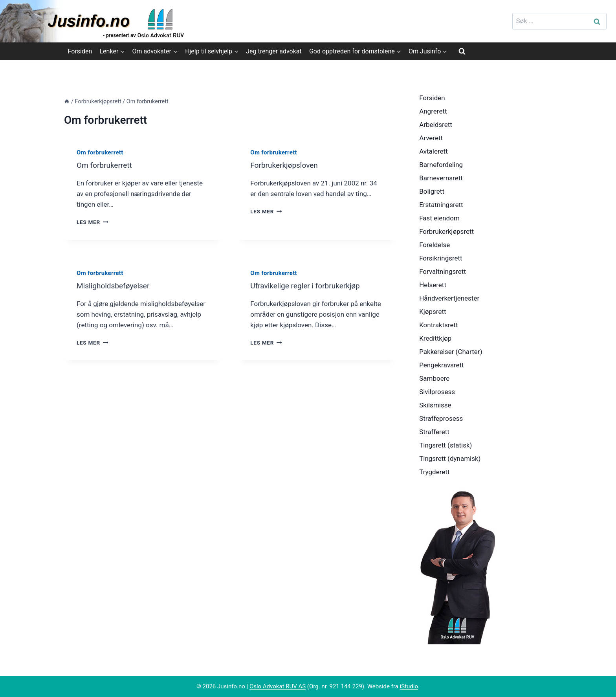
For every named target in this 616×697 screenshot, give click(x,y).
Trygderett (434, 472)
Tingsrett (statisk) (445, 445)
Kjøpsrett (433, 312)
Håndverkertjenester (449, 298)
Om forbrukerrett (100, 152)
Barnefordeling (441, 165)
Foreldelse (434, 245)
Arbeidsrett (436, 125)
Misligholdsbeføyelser (113, 286)
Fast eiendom (439, 218)
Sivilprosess (437, 392)
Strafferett (434, 432)
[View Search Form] (462, 51)
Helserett (433, 285)
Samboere (434, 378)
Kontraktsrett (438, 325)
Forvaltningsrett (443, 271)
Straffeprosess (441, 418)
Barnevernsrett (441, 178)
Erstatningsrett (441, 205)
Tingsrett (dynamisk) (450, 459)
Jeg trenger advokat (274, 51)
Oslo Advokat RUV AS (278, 686)
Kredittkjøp (435, 338)
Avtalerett (434, 151)
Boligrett (432, 191)
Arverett (431, 138)
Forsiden (80, 51)
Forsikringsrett (441, 258)
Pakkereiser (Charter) (451, 352)
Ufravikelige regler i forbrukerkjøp (305, 286)
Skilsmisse (435, 405)
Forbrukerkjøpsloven (284, 165)
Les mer (92, 222)
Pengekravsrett (442, 365)
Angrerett (433, 111)
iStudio (409, 686)
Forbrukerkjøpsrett (446, 231)
